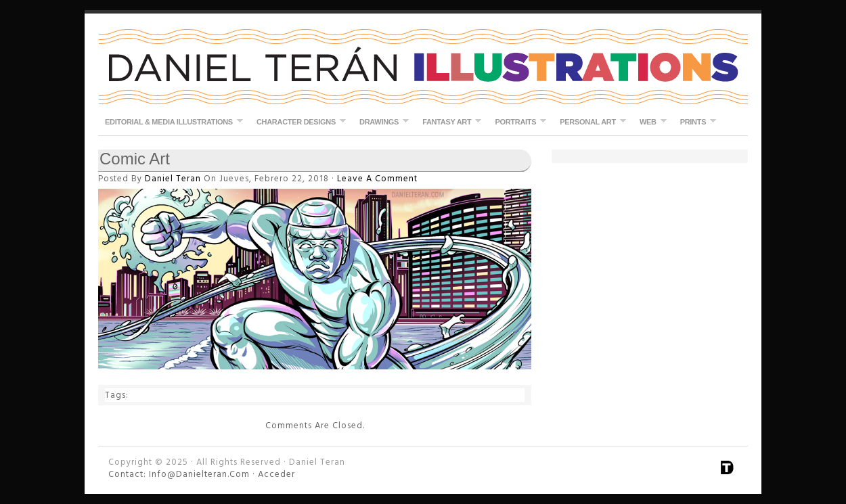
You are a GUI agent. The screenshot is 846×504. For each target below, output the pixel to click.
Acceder (276, 474)
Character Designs (298, 121)
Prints (695, 121)
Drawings (381, 121)
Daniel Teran (423, 68)
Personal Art (589, 121)
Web (650, 121)
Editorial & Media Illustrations (171, 121)
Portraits (517, 121)
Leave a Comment (379, 179)
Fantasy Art (448, 121)
